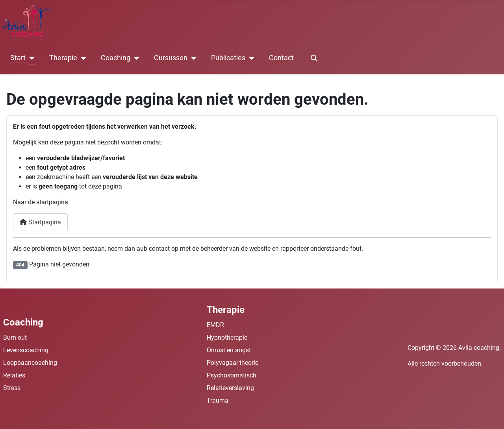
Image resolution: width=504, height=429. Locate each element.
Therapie (63, 58)
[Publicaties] (250, 58)
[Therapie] (82, 58)
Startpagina (40, 222)
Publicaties (228, 58)
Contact (281, 58)
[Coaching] (135, 58)
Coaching (116, 58)
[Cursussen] (192, 58)
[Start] (31, 58)
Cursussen (171, 58)
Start (18, 58)
